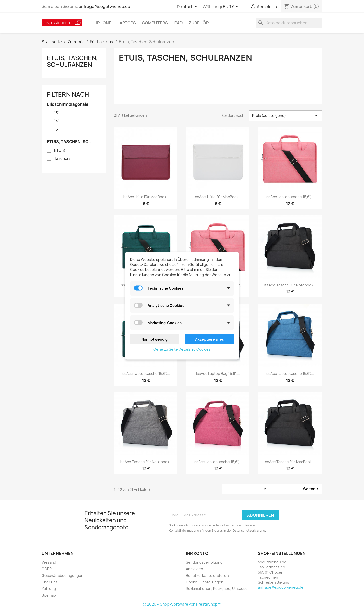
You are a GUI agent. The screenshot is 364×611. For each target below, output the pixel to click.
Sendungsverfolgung (204, 562)
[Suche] (289, 23)
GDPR (47, 569)
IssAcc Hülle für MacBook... (146, 197)
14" (57, 121)
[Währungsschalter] (231, 7)
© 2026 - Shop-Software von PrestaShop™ (182, 604)
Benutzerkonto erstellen (207, 575)
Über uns (50, 582)
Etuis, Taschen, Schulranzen (72, 61)
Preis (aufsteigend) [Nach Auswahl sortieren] (286, 116)
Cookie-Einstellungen (205, 582)
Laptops (127, 23)
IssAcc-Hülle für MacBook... (218, 197)
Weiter (312, 489)
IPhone (104, 23)
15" (57, 129)
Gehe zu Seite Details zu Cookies (182, 349)
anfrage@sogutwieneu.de (105, 6)
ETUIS (60, 151)
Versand (49, 562)
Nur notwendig (154, 339)
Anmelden (195, 569)
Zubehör (199, 23)
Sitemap (49, 595)
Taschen (62, 159)
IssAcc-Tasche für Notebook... (290, 285)
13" (57, 113)
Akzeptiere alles (210, 339)
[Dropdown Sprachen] (188, 7)
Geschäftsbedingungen (63, 575)
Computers (155, 23)
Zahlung (49, 589)
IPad (178, 23)
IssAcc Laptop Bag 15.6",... (218, 374)
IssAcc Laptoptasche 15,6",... (290, 197)
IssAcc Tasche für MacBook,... (290, 462)
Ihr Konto (197, 553)
